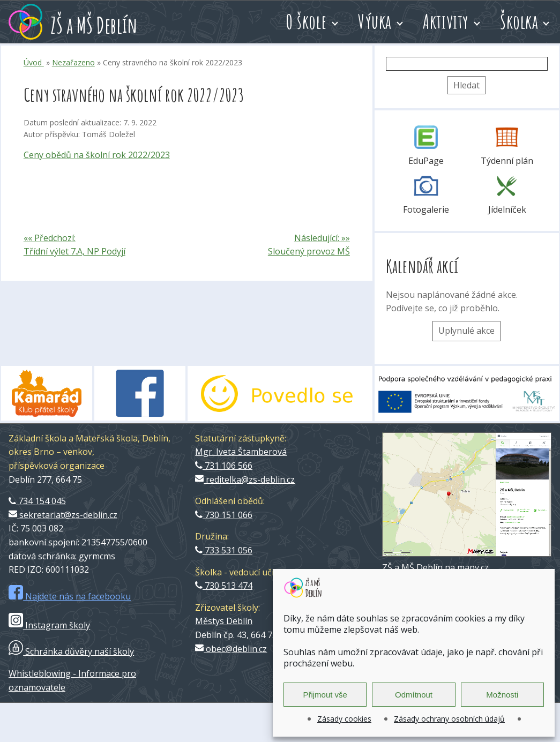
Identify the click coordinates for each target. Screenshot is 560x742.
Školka (519, 21)
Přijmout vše (325, 695)
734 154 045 (37, 501)
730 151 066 (224, 515)
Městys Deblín (224, 621)
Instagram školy (49, 625)
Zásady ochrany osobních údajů (449, 719)
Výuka (375, 21)
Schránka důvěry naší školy (71, 651)
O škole (306, 21)
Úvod (34, 62)
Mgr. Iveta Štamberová (241, 452)
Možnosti (502, 695)
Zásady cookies (344, 719)
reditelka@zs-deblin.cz (245, 479)
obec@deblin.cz (231, 649)
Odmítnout (414, 695)
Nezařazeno (73, 62)
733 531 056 (224, 550)
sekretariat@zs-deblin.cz (63, 515)
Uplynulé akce (466, 331)
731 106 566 (224, 466)
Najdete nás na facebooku (70, 596)
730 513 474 (224, 586)
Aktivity (446, 21)
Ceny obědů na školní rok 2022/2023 (97, 155)
